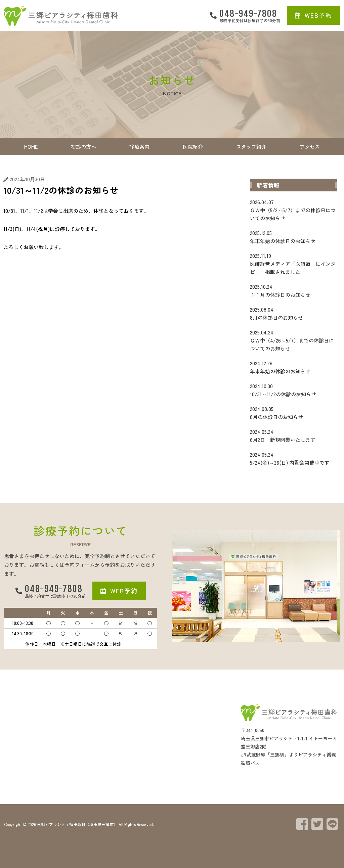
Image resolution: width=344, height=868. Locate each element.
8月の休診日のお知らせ (294, 313)
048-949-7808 (248, 13)
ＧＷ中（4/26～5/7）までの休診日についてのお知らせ (294, 340)
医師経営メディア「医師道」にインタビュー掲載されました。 (294, 264)
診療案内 (139, 147)
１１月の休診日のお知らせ (294, 290)
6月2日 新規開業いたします (294, 436)
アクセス (310, 147)
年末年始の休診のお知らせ (294, 367)
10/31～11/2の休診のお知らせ (294, 390)
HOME (31, 147)
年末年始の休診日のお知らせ (294, 237)
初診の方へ (83, 147)
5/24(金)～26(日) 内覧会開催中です (294, 458)
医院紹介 (193, 147)
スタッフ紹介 (251, 147)
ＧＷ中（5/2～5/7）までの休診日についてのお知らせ (294, 210)
